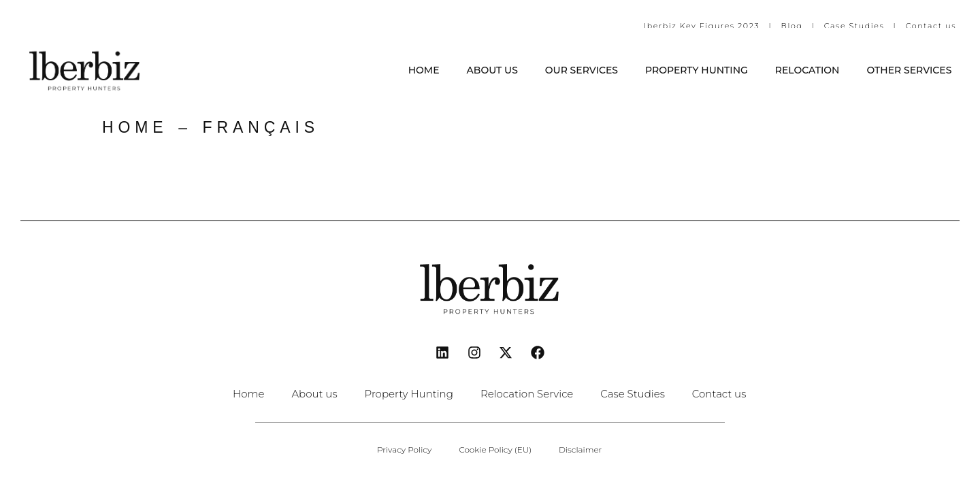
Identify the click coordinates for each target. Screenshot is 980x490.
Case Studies (854, 26)
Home (424, 70)
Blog (794, 26)
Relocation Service (527, 394)
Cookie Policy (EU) (495, 450)
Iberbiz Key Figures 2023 (702, 26)
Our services (582, 70)
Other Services (909, 70)
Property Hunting (697, 70)
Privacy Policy (404, 450)
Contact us (931, 26)
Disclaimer (580, 450)
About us (492, 70)
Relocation (807, 70)
